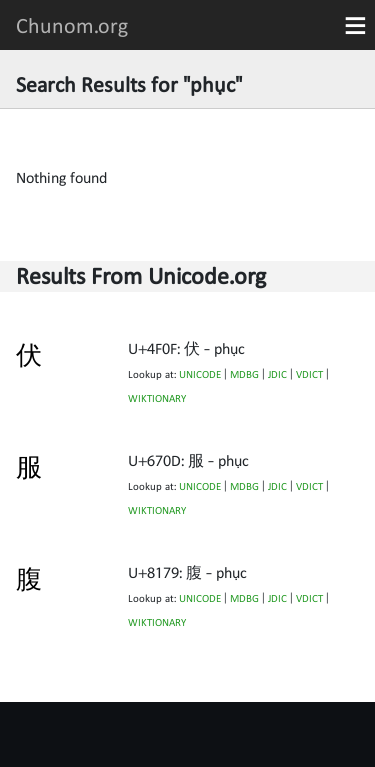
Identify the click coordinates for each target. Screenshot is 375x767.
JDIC (277, 374)
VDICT (309, 374)
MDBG (244, 374)
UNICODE (200, 374)
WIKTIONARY (157, 398)
